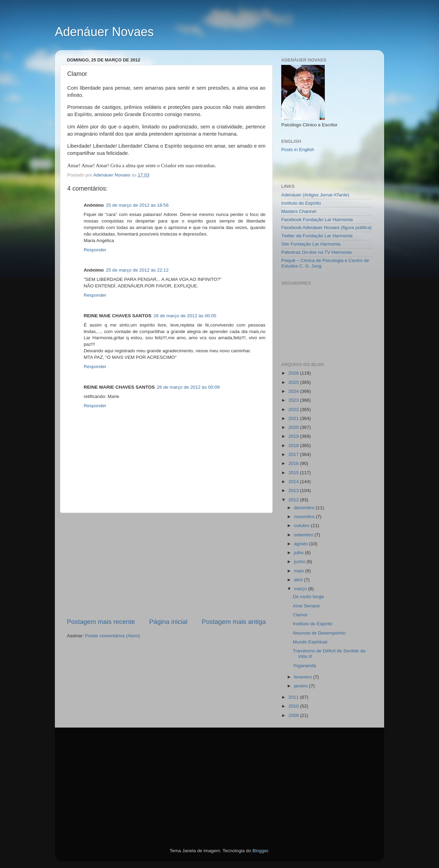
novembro (305, 517)
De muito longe (309, 597)
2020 (294, 427)
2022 (294, 409)
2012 (294, 500)
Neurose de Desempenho (319, 633)
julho (299, 553)
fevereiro (304, 677)
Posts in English (298, 150)
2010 (294, 706)
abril (299, 580)
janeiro (301, 686)
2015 (294, 473)
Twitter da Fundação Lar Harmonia (317, 236)
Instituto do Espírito (301, 203)
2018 (294, 446)
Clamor (300, 615)
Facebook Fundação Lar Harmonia (317, 220)
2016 (294, 463)
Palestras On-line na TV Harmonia (316, 252)
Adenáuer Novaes (104, 32)
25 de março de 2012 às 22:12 (137, 270)
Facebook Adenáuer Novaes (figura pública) (326, 227)
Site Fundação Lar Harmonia (311, 244)
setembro (304, 535)
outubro (302, 526)
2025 (294, 382)
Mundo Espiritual (310, 642)
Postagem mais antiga (234, 622)
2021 (294, 418)
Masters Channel (299, 211)
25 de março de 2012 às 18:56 (137, 205)
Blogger (260, 851)
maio (300, 571)
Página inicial (168, 622)
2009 (294, 715)
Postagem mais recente (101, 622)
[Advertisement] (166, 565)
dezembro (305, 508)
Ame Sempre (306, 606)
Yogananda (305, 666)
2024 (294, 391)
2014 (294, 482)
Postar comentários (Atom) (113, 636)
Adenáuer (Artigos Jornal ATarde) (315, 195)
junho (300, 562)
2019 (294, 436)
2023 (294, 400)
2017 (294, 454)
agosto (301, 544)
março (301, 589)
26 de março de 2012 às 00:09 (188, 387)
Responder (95, 250)
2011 (294, 697)
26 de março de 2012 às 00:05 (185, 316)
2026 (294, 373)
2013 (294, 490)
